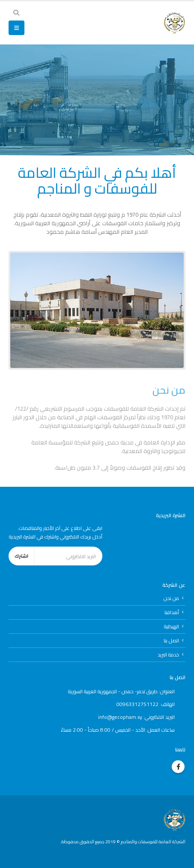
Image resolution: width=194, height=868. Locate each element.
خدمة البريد (168, 655)
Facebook (178, 767)
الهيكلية (172, 627)
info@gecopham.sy (120, 717)
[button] (16, 13)
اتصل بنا (171, 641)
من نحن (171, 598)
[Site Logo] (175, 23)
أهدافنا (172, 612)
